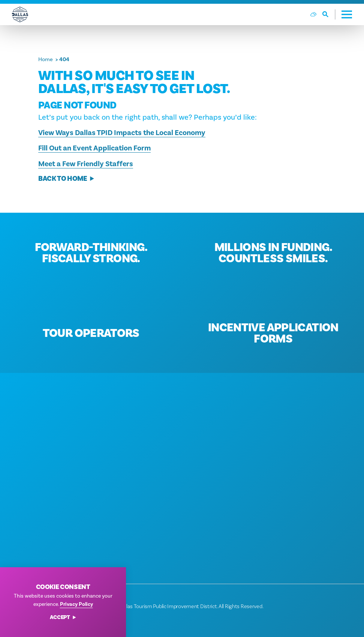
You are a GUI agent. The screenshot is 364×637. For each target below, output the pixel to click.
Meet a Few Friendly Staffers (86, 164)
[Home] (20, 14)
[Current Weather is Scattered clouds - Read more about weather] (313, 14)
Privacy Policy (76, 604)
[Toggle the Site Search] (329, 14)
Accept (63, 618)
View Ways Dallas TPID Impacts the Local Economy (122, 133)
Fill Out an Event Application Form (94, 148)
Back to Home (66, 179)
